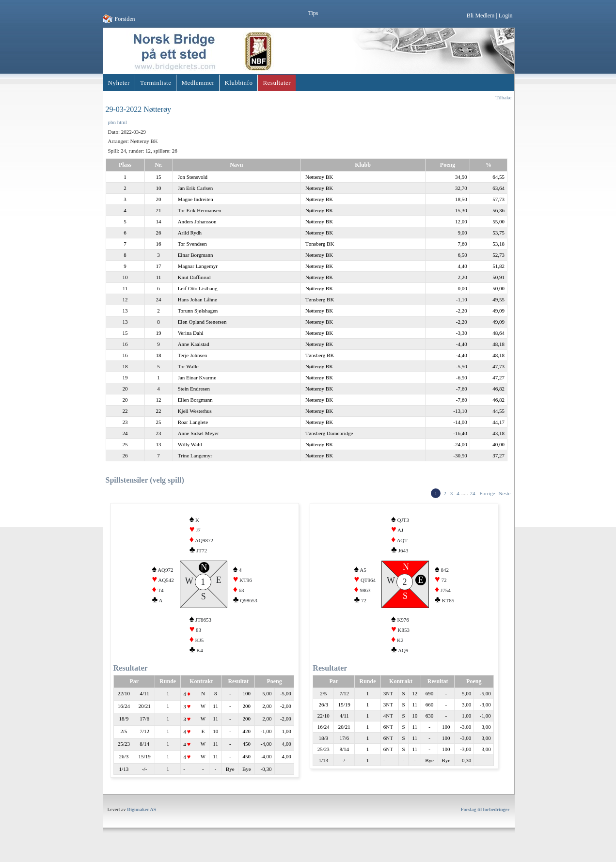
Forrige (487, 493)
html (122, 122)
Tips (313, 13)
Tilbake (503, 97)
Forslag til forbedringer (485, 818)
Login (506, 16)
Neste (504, 493)
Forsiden (125, 19)
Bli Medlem (481, 16)
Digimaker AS (142, 818)
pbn (112, 122)
